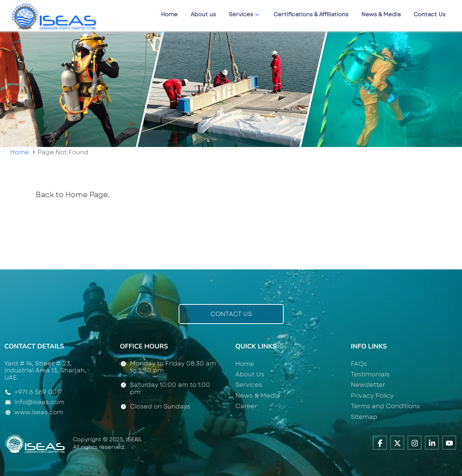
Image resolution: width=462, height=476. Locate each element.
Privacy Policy (372, 395)
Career (246, 406)
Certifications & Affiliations (311, 14)
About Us (250, 374)
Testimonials (370, 374)
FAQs (359, 364)
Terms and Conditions (385, 406)
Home (169, 14)
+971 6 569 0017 (38, 392)
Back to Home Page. (73, 195)
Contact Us (430, 14)
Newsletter (368, 385)
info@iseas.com (39, 402)
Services (245, 14)
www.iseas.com (39, 412)
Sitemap (364, 417)
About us (203, 14)
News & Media (381, 14)
